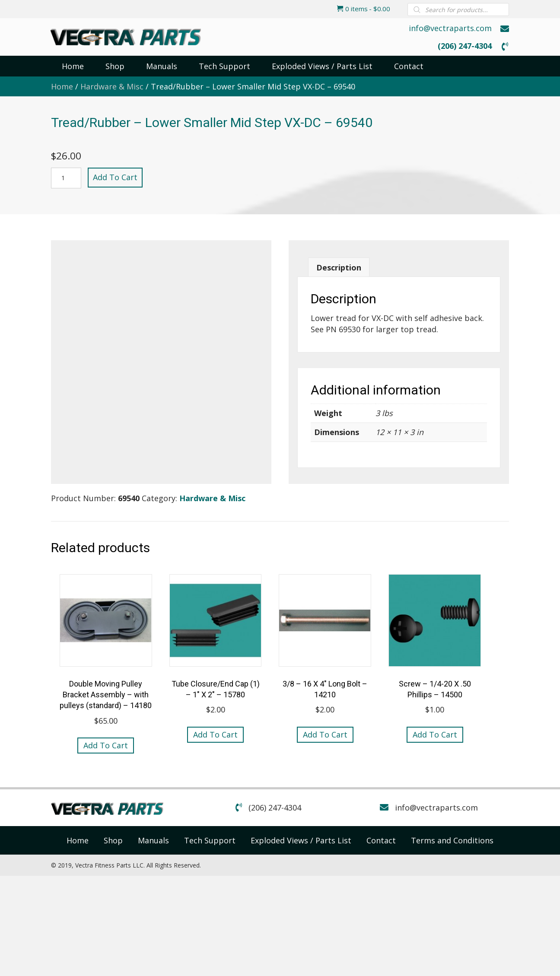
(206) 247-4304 (465, 46)
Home (62, 86)
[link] (78, 840)
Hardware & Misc (112, 86)
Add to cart (115, 177)
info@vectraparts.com (450, 28)
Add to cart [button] (106, 745)
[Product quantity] (66, 178)
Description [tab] (339, 267)
